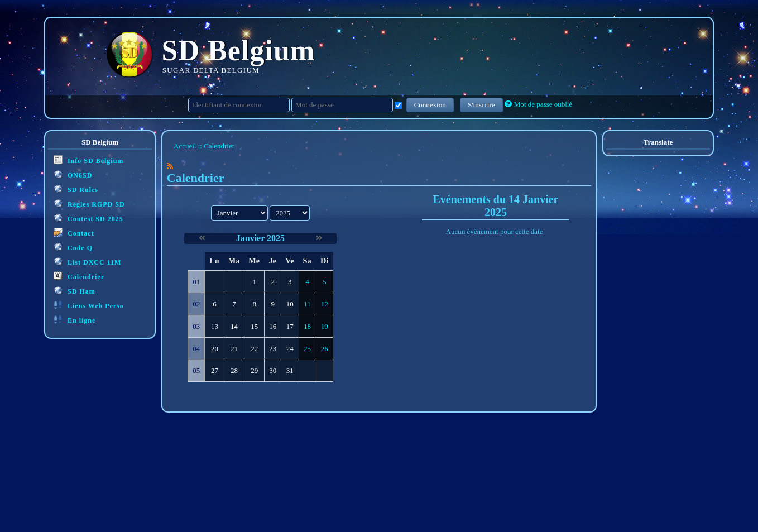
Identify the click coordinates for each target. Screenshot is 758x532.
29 (254, 370)
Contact (74, 233)
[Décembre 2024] (202, 238)
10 (290, 304)
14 (234, 326)
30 (273, 370)
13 (215, 326)
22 (254, 349)
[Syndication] (170, 166)
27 (215, 370)
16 (273, 326)
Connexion (430, 105)
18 (307, 326)
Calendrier (79, 276)
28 (234, 370)
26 (325, 349)
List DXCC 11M (87, 262)
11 (307, 304)
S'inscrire (481, 105)
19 (325, 326)
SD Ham (75, 291)
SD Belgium (239, 51)
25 (307, 349)
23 (273, 349)
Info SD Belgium (88, 160)
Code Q (73, 247)
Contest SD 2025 (88, 218)
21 (234, 349)
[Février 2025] (319, 238)
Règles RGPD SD (89, 203)
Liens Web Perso (89, 305)
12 (325, 304)
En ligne (75, 320)
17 (290, 326)
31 (290, 370)
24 (290, 349)
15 (254, 326)
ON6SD (73, 174)
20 (215, 349)
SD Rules (76, 189)
